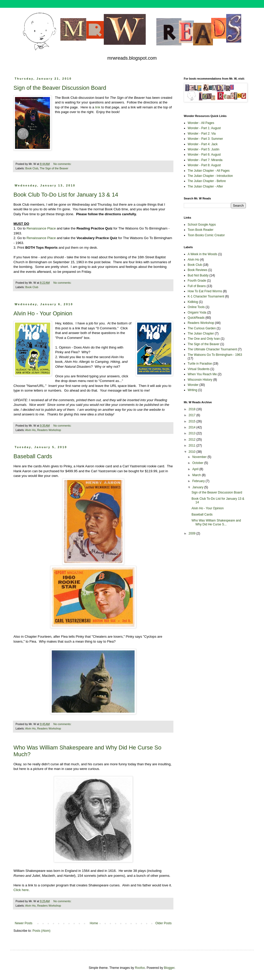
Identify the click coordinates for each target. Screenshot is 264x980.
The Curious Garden (202, 328)
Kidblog (193, 302)
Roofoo (140, 968)
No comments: (63, 164)
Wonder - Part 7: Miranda (205, 160)
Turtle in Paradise (200, 364)
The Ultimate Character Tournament (212, 349)
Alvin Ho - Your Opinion (43, 313)
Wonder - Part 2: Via (202, 134)
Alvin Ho (30, 430)
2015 (193, 421)
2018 (193, 409)
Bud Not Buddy (198, 275)
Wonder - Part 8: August (204, 165)
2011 (193, 446)
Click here (21, 890)
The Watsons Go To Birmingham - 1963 (215, 355)
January (198, 487)
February (199, 481)
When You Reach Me (202, 374)
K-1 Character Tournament (206, 296)
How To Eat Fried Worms (205, 291)
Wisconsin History (200, 380)
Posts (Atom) (41, 931)
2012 (193, 440)
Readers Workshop (49, 430)
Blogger (169, 968)
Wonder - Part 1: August (204, 128)
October (198, 463)
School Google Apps (202, 225)
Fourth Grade (197, 281)
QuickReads (196, 318)
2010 (193, 452)
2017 (193, 415)
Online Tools (196, 307)
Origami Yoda (197, 312)
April (196, 469)
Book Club (32, 168)
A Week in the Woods (202, 254)
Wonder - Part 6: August (204, 155)
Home (94, 923)
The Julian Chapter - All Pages (209, 171)
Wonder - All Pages (201, 123)
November (200, 457)
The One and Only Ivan (204, 339)
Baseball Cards (33, 456)
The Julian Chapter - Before (207, 181)
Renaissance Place (41, 228)
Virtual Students (199, 369)
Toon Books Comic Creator (206, 235)
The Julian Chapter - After (205, 186)
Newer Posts (24, 923)
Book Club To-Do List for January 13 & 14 (66, 195)
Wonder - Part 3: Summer (205, 139)
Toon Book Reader (200, 230)
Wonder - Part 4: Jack (203, 144)
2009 (193, 533)
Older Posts (163, 923)
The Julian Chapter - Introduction (210, 176)
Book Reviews (197, 270)
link (98, 107)
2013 (193, 433)
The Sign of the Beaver (54, 168)
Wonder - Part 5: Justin (204, 149)
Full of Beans (197, 286)
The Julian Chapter (201, 333)
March (197, 475)
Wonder (193, 385)
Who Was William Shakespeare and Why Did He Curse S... (216, 522)
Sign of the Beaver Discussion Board (60, 88)
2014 (193, 427)
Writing (192, 390)
